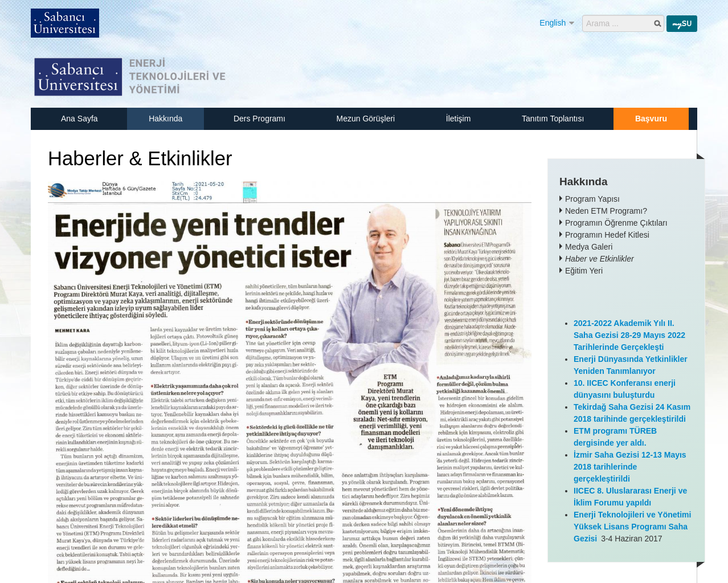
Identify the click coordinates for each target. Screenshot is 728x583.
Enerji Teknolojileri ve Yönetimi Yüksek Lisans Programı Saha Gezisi (632, 527)
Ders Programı (259, 119)
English (553, 23)
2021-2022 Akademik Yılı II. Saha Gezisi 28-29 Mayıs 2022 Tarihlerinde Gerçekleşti (629, 335)
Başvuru (651, 119)
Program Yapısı (592, 199)
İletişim (459, 119)
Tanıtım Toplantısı (553, 119)
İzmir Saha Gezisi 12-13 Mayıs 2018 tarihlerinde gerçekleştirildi (630, 467)
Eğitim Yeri (584, 271)
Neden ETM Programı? (606, 211)
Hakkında (165, 119)
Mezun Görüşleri (365, 119)
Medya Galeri (589, 247)
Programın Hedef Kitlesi (607, 235)
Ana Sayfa (79, 119)
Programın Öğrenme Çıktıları (616, 223)
